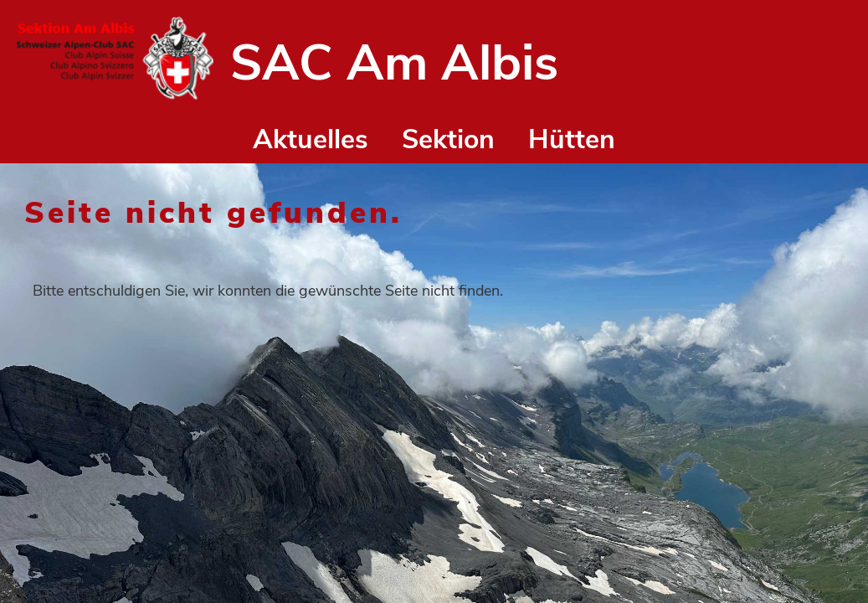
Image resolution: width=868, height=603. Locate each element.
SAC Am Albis (394, 63)
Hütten (572, 139)
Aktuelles (311, 139)
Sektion (448, 139)
